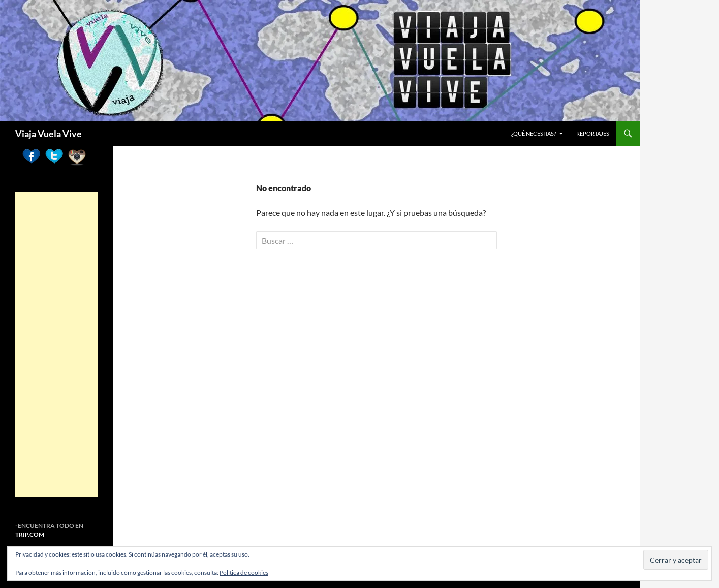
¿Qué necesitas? (534, 133)
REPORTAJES (593, 133)
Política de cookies (244, 573)
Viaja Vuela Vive (49, 134)
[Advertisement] (56, 344)
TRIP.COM (30, 534)
